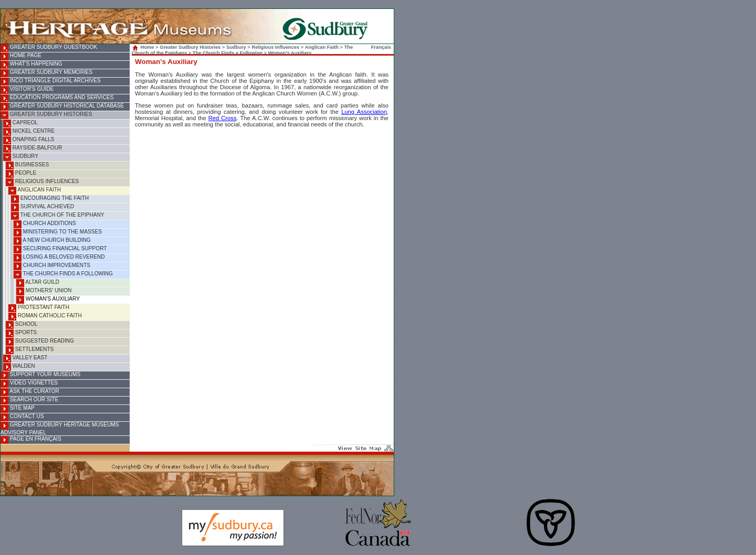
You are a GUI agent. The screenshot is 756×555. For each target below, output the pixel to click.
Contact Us (22, 417)
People (21, 174)
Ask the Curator (30, 392)
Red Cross (223, 118)
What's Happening (31, 65)
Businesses (27, 166)
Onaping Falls (29, 140)
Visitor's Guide (27, 90)
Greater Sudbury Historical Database (62, 107)
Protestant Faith (39, 308)
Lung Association (364, 112)
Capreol (20, 124)
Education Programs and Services (57, 98)
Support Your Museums (40, 375)
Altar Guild (38, 283)
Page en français (31, 440)
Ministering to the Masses (58, 233)
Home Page (21, 56)
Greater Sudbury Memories (46, 73)
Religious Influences (42, 182)
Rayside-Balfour (33, 149)
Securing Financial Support (60, 249)
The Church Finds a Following (63, 275)
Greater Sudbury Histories (46, 115)
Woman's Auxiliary (48, 300)
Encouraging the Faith (50, 199)
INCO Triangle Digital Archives (51, 82)
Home (144, 47)
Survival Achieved (43, 207)
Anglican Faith (35, 191)
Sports (21, 333)
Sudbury (21, 157)
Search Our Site (29, 401)
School (22, 325)
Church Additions (45, 224)
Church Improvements (52, 266)
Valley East (25, 359)
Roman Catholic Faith (45, 317)
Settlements (30, 350)
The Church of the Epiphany (58, 216)
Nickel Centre (29, 132)
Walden (19, 367)
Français (381, 47)
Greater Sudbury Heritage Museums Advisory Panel (60, 429)
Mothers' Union (44, 291)
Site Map (18, 409)
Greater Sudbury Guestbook (49, 48)
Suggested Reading (40, 342)
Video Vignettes (29, 384)
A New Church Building (52, 241)
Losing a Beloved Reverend (59, 258)
